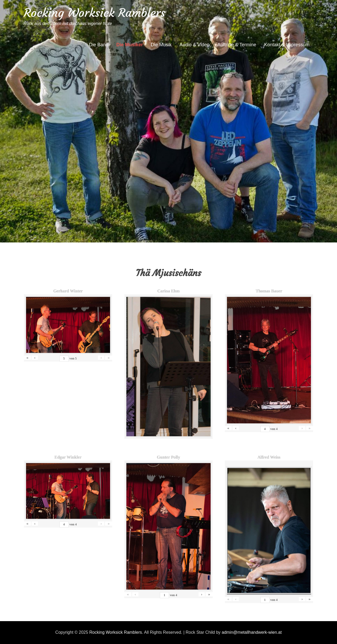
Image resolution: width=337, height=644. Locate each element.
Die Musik (161, 45)
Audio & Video (195, 45)
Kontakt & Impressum (287, 45)
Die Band (99, 45)
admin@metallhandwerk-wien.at (252, 632)
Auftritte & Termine (237, 45)
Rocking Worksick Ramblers (95, 13)
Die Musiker (130, 45)
